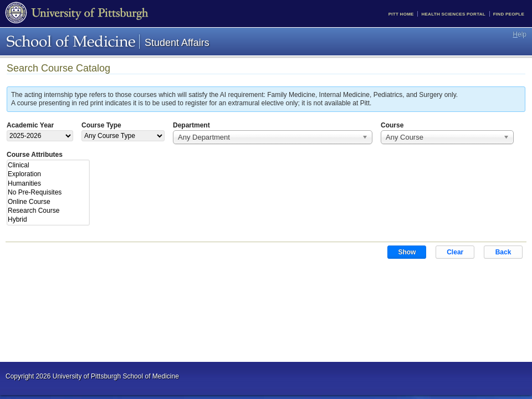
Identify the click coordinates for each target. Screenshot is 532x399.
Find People (509, 14)
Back (503, 252)
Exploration (48, 174)
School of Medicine (71, 42)
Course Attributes (35, 155)
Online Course (48, 202)
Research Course (48, 211)
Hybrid (48, 219)
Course (392, 125)
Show (407, 252)
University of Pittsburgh (77, 14)
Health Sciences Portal (453, 14)
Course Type (101, 125)
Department (191, 125)
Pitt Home (401, 14)
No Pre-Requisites (48, 192)
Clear (455, 252)
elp (520, 34)
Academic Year (30, 125)
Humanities (48, 183)
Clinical (48, 165)
